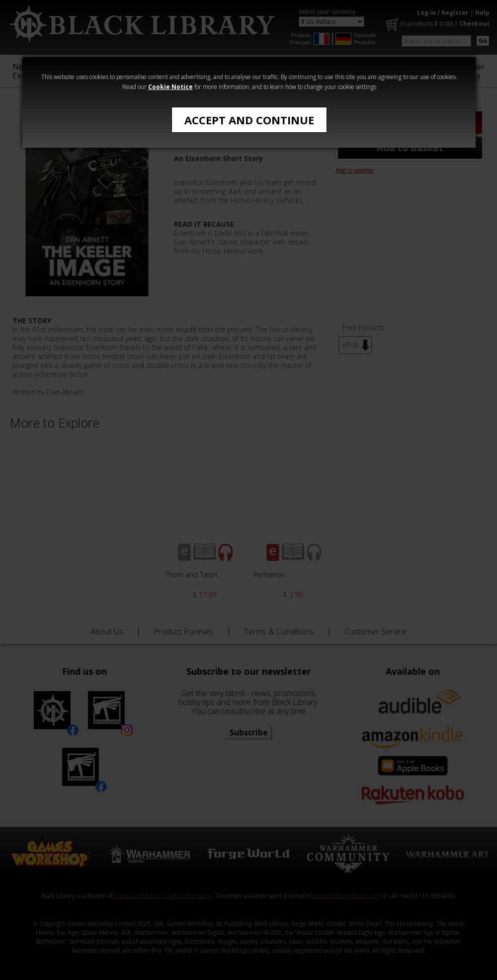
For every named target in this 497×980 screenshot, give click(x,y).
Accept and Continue (249, 120)
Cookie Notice (170, 87)
